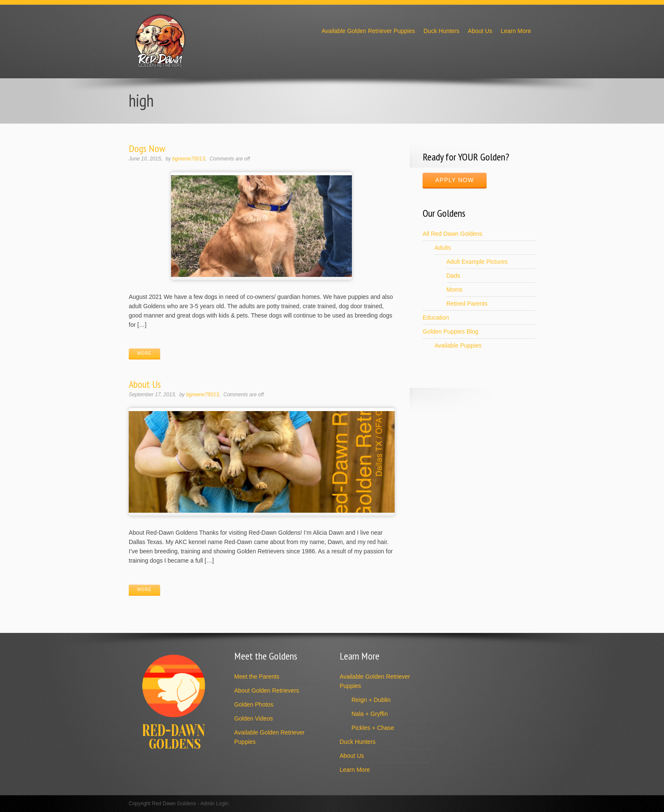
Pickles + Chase (373, 728)
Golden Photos (254, 704)
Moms (454, 290)
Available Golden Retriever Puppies (368, 31)
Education (436, 318)
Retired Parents (467, 304)
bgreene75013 (189, 159)
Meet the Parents (257, 677)
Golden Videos (254, 718)
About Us (480, 31)
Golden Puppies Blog (451, 331)
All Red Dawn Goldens (452, 234)
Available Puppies (458, 345)
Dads (453, 276)
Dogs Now (147, 148)
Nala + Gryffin (370, 714)
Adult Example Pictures (477, 262)
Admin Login (214, 804)
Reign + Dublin (371, 700)
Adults (443, 248)
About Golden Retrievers (267, 690)
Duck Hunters (441, 31)
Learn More (516, 31)
